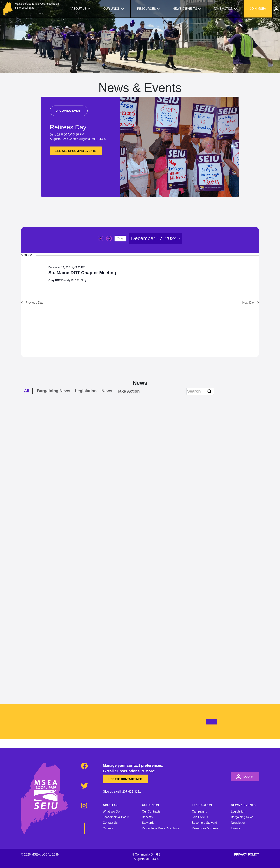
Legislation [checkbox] (86, 391)
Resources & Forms (205, 828)
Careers (108, 828)
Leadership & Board (116, 817)
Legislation (238, 812)
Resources (146, 9)
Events (235, 828)
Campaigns (199, 812)
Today (120, 238)
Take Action (224, 9)
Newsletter (238, 823)
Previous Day (32, 303)
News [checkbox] (107, 391)
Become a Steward (204, 823)
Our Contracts (151, 812)
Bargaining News (242, 817)
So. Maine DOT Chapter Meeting (82, 273)
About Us (79, 9)
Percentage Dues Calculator (160, 828)
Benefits (147, 817)
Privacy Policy (247, 855)
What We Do (111, 812)
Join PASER (200, 817)
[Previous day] (101, 238)
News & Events (185, 9)
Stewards (148, 823)
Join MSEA (258, 9)
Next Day (251, 303)
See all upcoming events (78, 151)
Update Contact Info (128, 779)
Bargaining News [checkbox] (54, 391)
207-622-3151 (132, 792)
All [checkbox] (27, 391)
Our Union (112, 9)
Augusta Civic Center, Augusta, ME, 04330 (78, 139)
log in (243, 777)
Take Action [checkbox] (128, 391)
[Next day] (109, 238)
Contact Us (110, 823)
